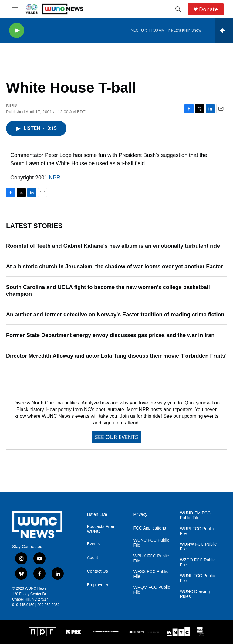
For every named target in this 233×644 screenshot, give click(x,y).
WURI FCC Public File (197, 531)
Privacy (140, 515)
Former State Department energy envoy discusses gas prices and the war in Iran (110, 335)
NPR (55, 178)
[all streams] (224, 30)
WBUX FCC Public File (151, 559)
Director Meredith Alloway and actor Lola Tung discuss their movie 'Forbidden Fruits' (116, 356)
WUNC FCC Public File (151, 543)
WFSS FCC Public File (151, 574)
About (92, 558)
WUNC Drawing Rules (195, 594)
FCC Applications (150, 528)
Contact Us (97, 571)
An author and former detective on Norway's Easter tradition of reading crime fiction (115, 315)
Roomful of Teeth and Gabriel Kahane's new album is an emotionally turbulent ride (113, 246)
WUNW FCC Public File (198, 547)
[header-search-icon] (178, 9)
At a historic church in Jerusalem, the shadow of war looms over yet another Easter (114, 267)
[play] (17, 31)
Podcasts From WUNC (101, 529)
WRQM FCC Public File (152, 590)
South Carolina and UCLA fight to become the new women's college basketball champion (108, 291)
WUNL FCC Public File (197, 578)
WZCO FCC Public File (198, 562)
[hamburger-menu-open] (15, 9)
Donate (208, 9)
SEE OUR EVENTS (116, 437)
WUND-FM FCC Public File (195, 515)
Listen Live (97, 515)
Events (93, 544)
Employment (99, 585)
